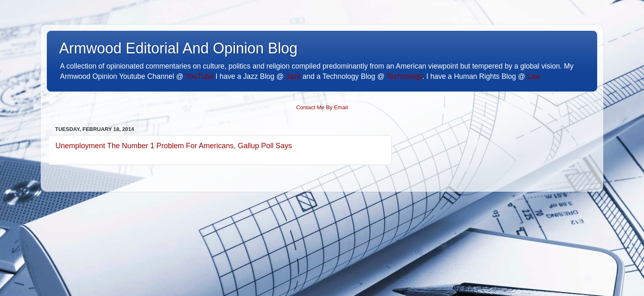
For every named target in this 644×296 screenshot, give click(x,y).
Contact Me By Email (322, 107)
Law (534, 76)
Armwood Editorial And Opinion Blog (178, 48)
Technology (404, 76)
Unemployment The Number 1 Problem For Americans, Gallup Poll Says (174, 146)
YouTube (199, 76)
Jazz (293, 76)
